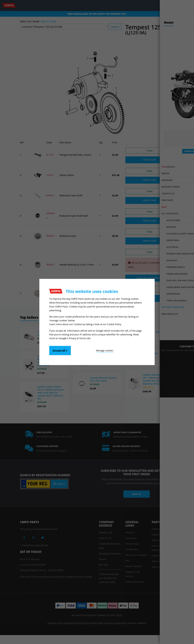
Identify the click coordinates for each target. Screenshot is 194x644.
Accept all (60, 350)
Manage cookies (89, 349)
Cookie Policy (114, 324)
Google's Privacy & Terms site (75, 337)
